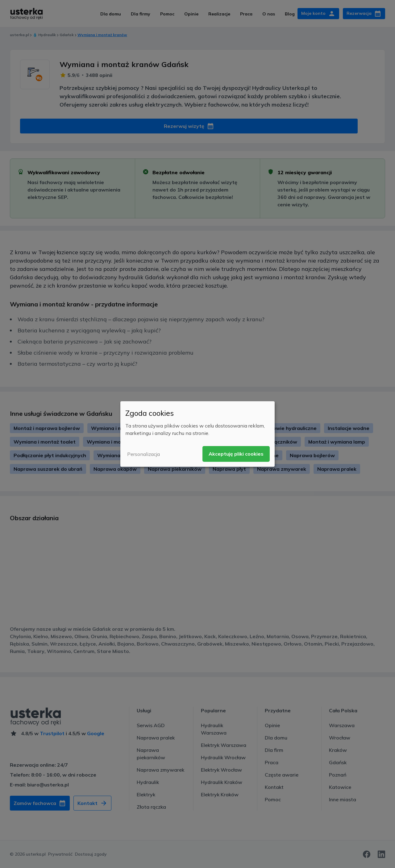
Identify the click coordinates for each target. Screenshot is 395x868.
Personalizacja (143, 454)
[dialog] (197, 434)
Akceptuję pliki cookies (236, 454)
